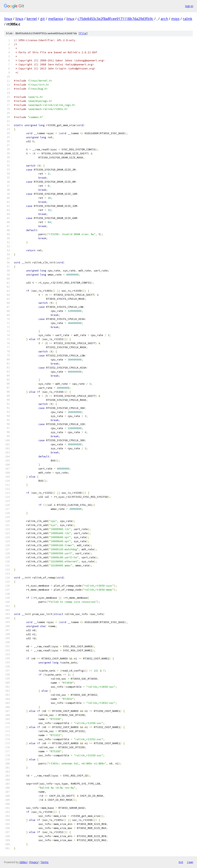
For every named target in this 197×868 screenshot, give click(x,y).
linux (8, 19)
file (83, 33)
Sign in (189, 6)
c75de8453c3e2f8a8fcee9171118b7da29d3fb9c (115, 19)
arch (164, 19)
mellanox (56, 19)
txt (181, 862)
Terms (44, 862)
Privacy (34, 862)
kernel (32, 19)
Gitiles (23, 862)
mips (175, 19)
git (43, 19)
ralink (187, 19)
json (190, 862)
